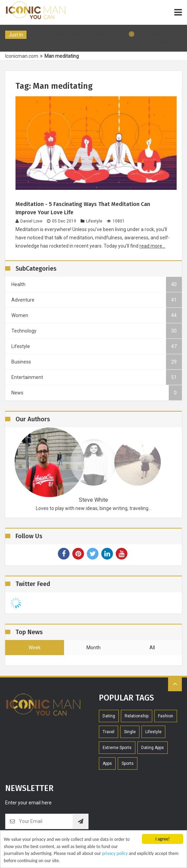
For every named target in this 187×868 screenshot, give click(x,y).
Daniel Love (29, 221)
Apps (107, 763)
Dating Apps (153, 748)
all (152, 648)
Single (130, 732)
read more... (152, 246)
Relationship (137, 716)
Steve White (93, 500)
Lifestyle (91, 221)
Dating (109, 716)
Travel (108, 732)
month (93, 648)
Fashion (166, 716)
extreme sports (117, 748)
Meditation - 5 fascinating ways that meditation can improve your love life (83, 208)
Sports (128, 763)
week (35, 648)
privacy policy (115, 854)
